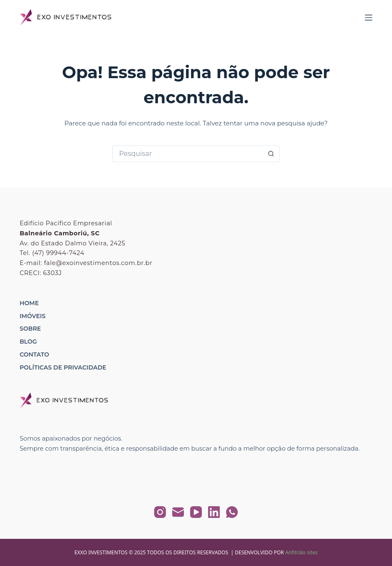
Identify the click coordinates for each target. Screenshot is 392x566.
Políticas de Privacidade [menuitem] (63, 367)
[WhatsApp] (232, 512)
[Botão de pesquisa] (271, 154)
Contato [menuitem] (34, 354)
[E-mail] (178, 512)
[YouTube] (196, 512)
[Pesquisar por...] (188, 154)
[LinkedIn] (214, 512)
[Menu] (369, 18)
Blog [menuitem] (28, 342)
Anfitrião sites (301, 552)
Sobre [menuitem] (30, 329)
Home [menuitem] (29, 303)
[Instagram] (160, 512)
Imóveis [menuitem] (33, 316)
